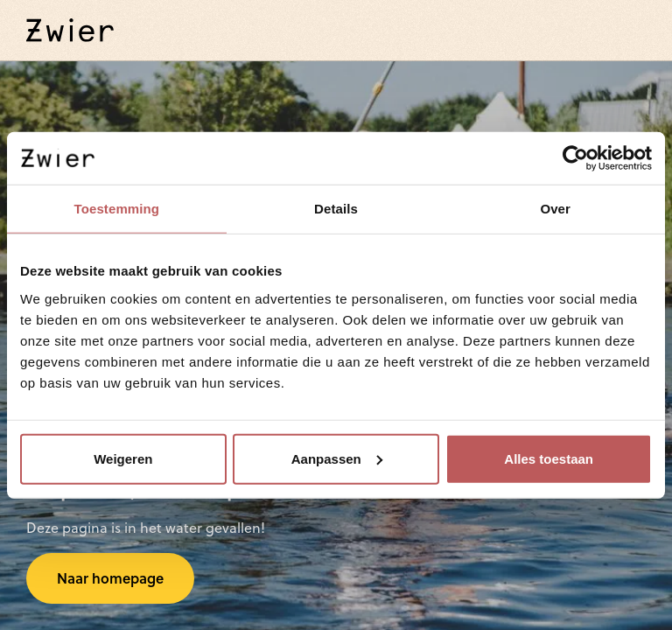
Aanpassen (337, 458)
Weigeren (123, 458)
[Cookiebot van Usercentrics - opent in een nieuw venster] (575, 158)
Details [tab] (336, 209)
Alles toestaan (549, 458)
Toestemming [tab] (117, 209)
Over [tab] (555, 209)
